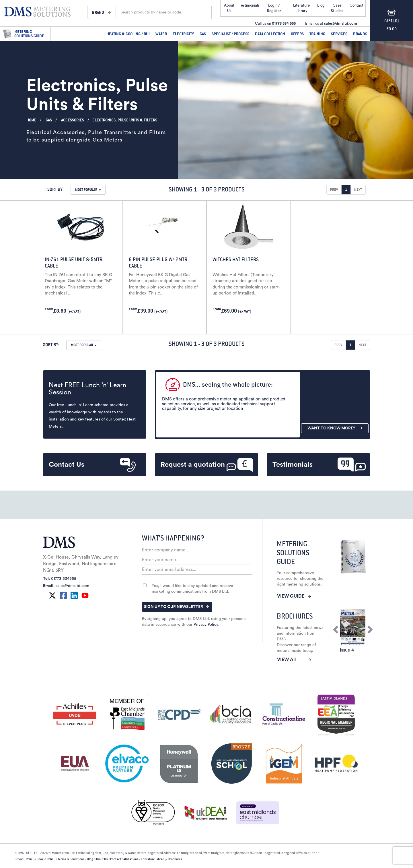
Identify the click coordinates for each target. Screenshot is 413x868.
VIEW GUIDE (294, 596)
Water (161, 34)
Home (31, 120)
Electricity (183, 34)
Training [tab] (317, 34)
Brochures (175, 859)
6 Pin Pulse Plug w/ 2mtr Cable (158, 262)
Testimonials (249, 5)
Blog (321, 5)
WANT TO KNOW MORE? (335, 428)
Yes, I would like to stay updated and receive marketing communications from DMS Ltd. (192, 589)
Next (358, 190)
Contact (116, 859)
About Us (102, 859)
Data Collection (270, 34)
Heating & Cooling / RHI (128, 34)
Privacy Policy (206, 625)
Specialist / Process (230, 34)
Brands (360, 34)
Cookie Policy (46, 859)
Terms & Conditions (71, 859)
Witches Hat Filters (236, 259)
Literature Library (153, 859)
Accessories (73, 120)
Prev (334, 190)
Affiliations (131, 859)
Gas (203, 34)
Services (339, 34)
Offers (297, 34)
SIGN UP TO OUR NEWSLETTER (176, 607)
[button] (102, 12)
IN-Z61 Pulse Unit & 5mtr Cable (74, 262)
